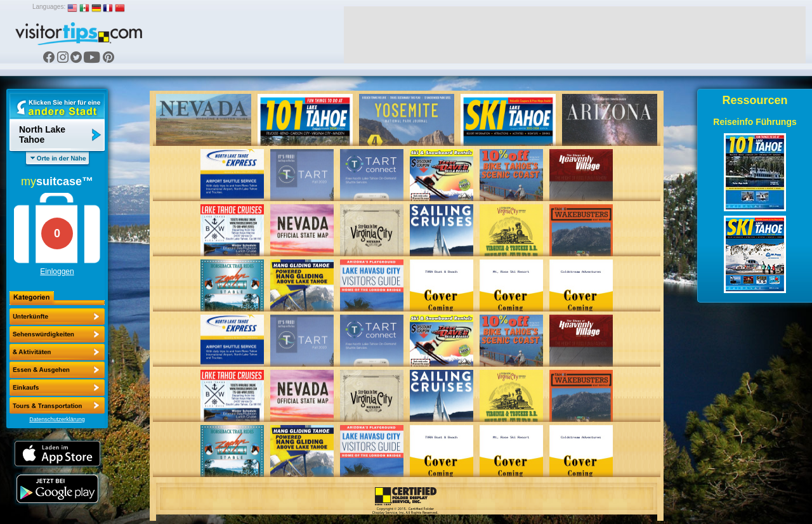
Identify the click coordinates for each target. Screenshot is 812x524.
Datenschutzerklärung (57, 419)
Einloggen (57, 272)
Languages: (49, 7)
